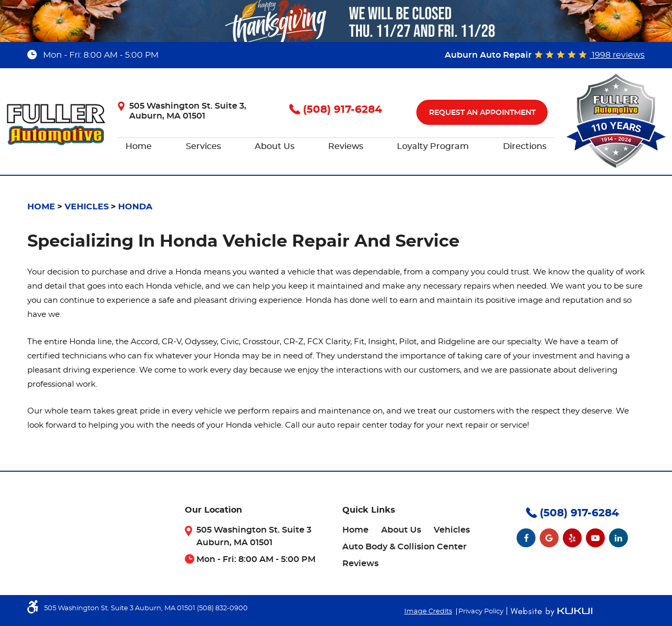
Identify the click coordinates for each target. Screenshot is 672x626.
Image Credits (428, 612)
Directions (525, 146)
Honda (135, 207)
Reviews (346, 146)
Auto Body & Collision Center (405, 547)
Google (549, 538)
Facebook (526, 538)
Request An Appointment (482, 113)
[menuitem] (139, 147)
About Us (275, 146)
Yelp (572, 538)
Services (203, 146)
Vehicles (87, 207)
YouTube (595, 538)
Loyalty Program (433, 146)
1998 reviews (617, 55)
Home (139, 146)
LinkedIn (618, 538)
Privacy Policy (481, 612)
